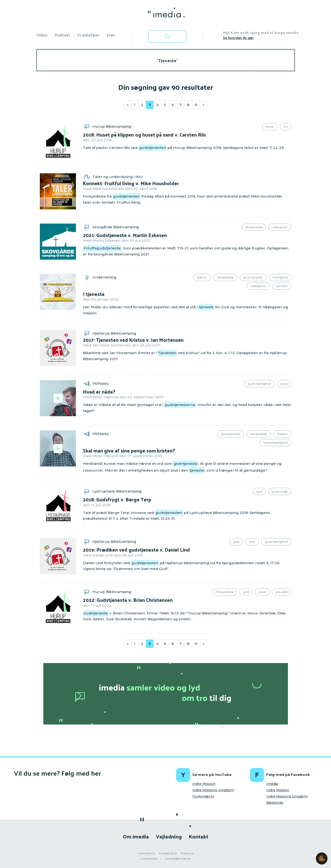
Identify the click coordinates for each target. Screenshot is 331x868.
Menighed (280, 277)
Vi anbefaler (88, 35)
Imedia (272, 784)
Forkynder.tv (203, 796)
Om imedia (136, 836)
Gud (259, 491)
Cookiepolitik (149, 859)
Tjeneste (282, 286)
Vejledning (169, 836)
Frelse (270, 127)
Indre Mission (204, 784)
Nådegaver (280, 227)
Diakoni (202, 277)
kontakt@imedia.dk (178, 859)
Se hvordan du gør (238, 38)
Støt (111, 35)
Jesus (284, 384)
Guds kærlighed (259, 384)
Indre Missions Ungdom (213, 790)
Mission (282, 434)
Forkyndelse (225, 592)
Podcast (62, 35)
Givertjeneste (253, 277)
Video (42, 35)
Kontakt (198, 836)
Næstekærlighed (276, 443)
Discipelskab (254, 227)
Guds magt (280, 491)
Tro (286, 127)
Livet (252, 542)
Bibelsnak (275, 803)
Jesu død (282, 592)
